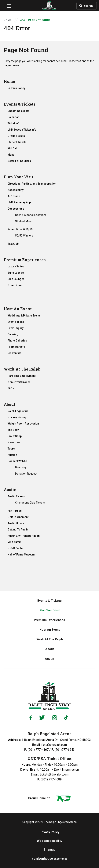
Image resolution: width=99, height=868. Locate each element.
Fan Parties (15, 511)
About (9, 404)
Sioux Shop (15, 436)
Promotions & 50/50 (20, 229)
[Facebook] (31, 718)
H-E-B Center (16, 548)
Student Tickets (17, 142)
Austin (10, 490)
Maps (11, 155)
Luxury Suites (16, 266)
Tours (11, 449)
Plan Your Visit (18, 177)
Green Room (15, 285)
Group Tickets (16, 136)
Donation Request (26, 474)
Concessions (16, 209)
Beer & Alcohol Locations (31, 215)
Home (8, 20)
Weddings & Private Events (24, 316)
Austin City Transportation (24, 536)
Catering (13, 334)
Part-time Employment (22, 376)
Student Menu (24, 221)
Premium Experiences (25, 260)
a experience (49, 859)
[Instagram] (55, 718)
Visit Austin (15, 542)
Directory (21, 467)
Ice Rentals (14, 353)
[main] (49, 295)
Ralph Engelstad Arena (49, 696)
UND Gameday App (19, 202)
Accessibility (16, 190)
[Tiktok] (67, 718)
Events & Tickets (20, 104)
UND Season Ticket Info (22, 130)
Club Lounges (16, 279)
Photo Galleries (17, 341)
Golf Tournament (18, 517)
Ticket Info (14, 123)
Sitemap (49, 850)
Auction (12, 455)
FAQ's (11, 388)
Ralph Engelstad (18, 411)
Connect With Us (18, 461)
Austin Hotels (16, 523)
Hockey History (17, 417)
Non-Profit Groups (19, 382)
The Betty (13, 430)
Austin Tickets (16, 496)
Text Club (13, 244)
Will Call (13, 148)
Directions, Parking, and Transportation (32, 184)
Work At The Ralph (22, 369)
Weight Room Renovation (23, 424)
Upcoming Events (18, 111)
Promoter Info (16, 347)
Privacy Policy (16, 88)
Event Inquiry (16, 328)
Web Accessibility (49, 841)
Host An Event (18, 309)
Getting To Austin (18, 530)
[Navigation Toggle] (9, 7)
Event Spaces (16, 322)
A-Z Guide (14, 196)
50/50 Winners (24, 236)
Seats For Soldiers (19, 161)
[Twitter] (42, 718)
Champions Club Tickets (30, 503)
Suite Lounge (16, 273)
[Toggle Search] (84, 5)
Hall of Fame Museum (21, 555)
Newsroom (15, 442)
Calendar (13, 117)
